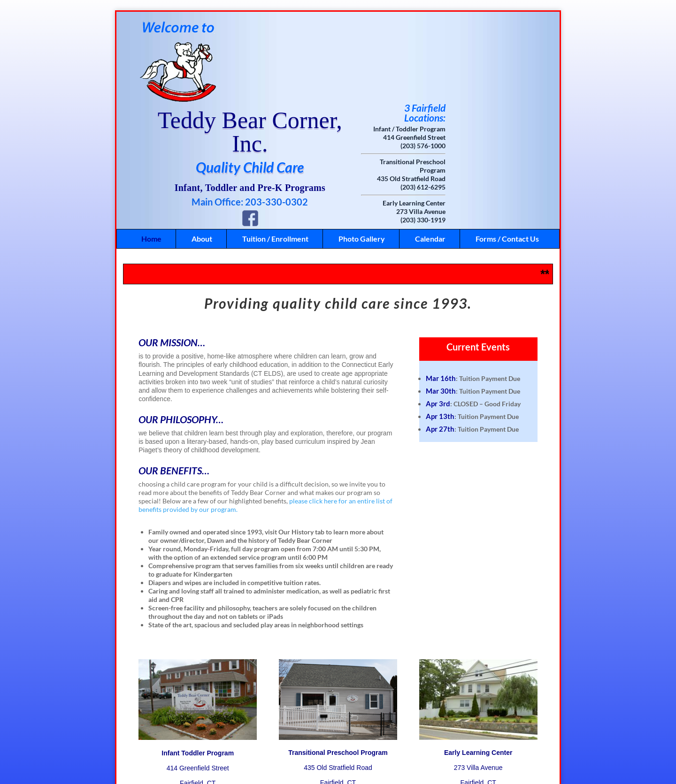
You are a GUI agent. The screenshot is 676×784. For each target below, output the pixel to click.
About (202, 156)
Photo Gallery (362, 156)
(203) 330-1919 (500, 137)
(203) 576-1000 (500, 63)
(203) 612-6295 (500, 104)
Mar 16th (441, 295)
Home (151, 156)
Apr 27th (440, 346)
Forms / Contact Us (507, 156)
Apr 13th (440, 333)
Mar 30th (441, 308)
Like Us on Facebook (324, 758)
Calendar (430, 156)
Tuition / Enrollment (275, 156)
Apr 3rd (438, 320)
